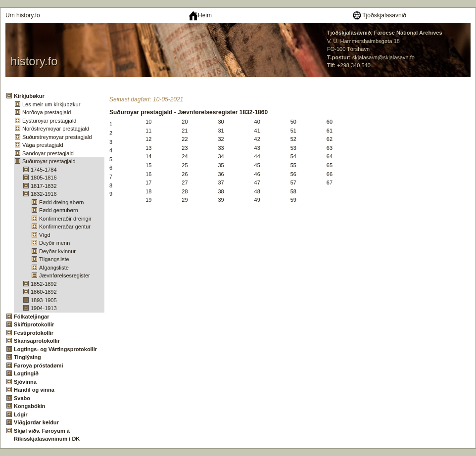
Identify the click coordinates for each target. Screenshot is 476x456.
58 (293, 191)
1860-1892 (44, 292)
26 (185, 174)
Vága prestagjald (43, 145)
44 (257, 156)
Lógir (21, 414)
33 (221, 148)
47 (257, 182)
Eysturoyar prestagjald (49, 121)
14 (148, 156)
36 (221, 174)
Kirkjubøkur (29, 96)
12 (148, 139)
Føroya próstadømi (39, 365)
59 (293, 200)
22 (185, 139)
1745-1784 (44, 170)
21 (185, 131)
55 (293, 165)
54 (293, 156)
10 (148, 122)
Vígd (45, 235)
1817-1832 (44, 186)
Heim (200, 15)
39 (221, 200)
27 (185, 182)
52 (293, 139)
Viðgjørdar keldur (36, 422)
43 (257, 148)
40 (257, 122)
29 (185, 200)
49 (257, 200)
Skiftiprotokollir (34, 324)
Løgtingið (26, 373)
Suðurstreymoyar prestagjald (57, 137)
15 (148, 165)
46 (257, 174)
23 (185, 148)
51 (293, 131)
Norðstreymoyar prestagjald (56, 129)
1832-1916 (44, 194)
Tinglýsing (27, 357)
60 (330, 122)
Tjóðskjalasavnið (379, 15)
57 (293, 182)
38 (221, 191)
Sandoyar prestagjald (48, 153)
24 (185, 156)
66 (330, 174)
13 (148, 148)
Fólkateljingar (32, 317)
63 (330, 148)
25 (185, 165)
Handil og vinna (34, 390)
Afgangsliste (54, 268)
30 (221, 122)
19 (148, 200)
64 (330, 156)
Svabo (22, 398)
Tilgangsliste (54, 259)
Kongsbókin (30, 406)
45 (257, 165)
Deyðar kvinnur (57, 251)
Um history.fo (23, 15)
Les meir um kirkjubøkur (51, 104)
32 (221, 139)
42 (257, 139)
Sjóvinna (25, 382)
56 (293, 174)
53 (293, 148)
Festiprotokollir (34, 333)
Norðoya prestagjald (47, 112)
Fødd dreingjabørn (62, 202)
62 (330, 139)
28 (185, 191)
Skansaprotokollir (37, 341)
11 (148, 131)
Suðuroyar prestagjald (49, 161)
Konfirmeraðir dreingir (65, 219)
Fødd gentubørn (59, 210)
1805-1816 (44, 178)
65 (330, 165)
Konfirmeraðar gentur (65, 227)
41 (257, 131)
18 (148, 191)
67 (330, 182)
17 (148, 182)
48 (257, 191)
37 (221, 182)
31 (221, 131)
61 (330, 131)
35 (221, 165)
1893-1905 (44, 300)
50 (293, 122)
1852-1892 (44, 284)
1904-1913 (44, 308)
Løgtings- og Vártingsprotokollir (55, 349)
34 (221, 156)
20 (185, 122)
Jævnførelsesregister (65, 275)
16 (148, 174)
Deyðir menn (54, 243)
